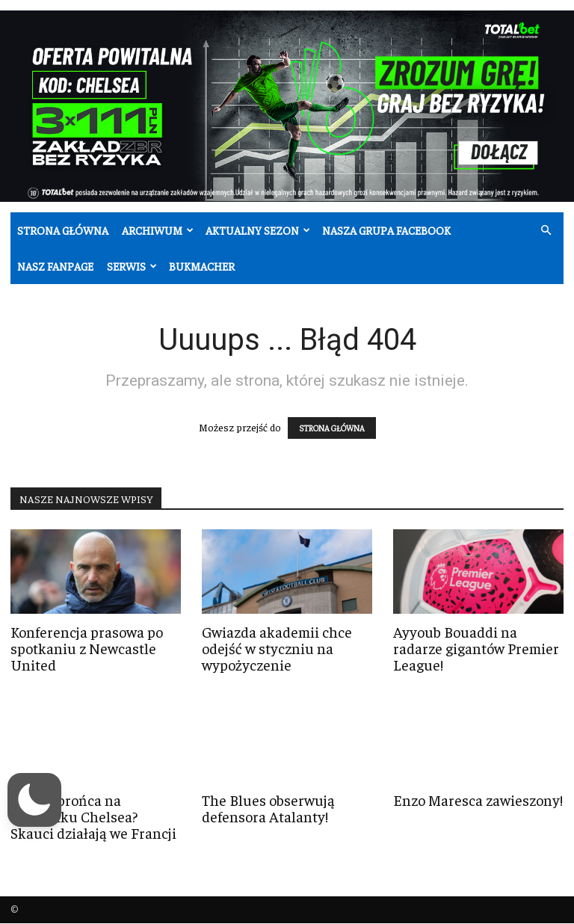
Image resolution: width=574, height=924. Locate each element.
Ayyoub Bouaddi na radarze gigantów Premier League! (476, 648)
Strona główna (63, 230)
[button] (546, 231)
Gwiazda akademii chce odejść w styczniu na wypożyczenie (277, 648)
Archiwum (158, 230)
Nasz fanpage (55, 266)
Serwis (132, 266)
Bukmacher (202, 266)
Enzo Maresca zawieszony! (478, 800)
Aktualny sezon (258, 230)
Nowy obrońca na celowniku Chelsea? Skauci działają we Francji (93, 816)
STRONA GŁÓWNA (332, 428)
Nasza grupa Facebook (386, 230)
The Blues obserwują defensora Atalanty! (268, 808)
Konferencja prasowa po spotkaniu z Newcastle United (87, 648)
